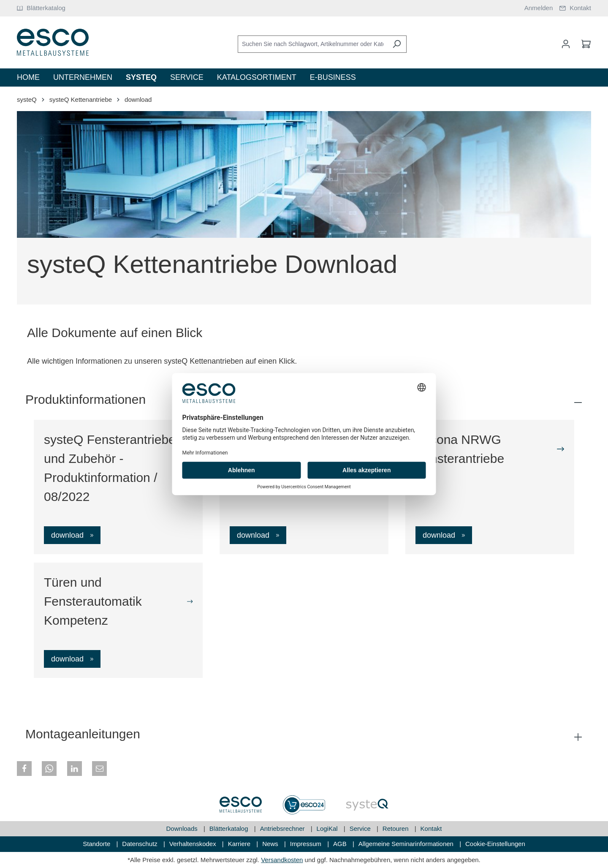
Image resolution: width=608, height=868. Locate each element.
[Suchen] (397, 44)
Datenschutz (141, 844)
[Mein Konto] (566, 44)
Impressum (307, 844)
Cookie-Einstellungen (495, 844)
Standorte (97, 844)
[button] (24, 769)
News (271, 844)
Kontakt (431, 829)
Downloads (183, 829)
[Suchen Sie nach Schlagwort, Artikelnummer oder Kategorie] (312, 44)
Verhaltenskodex (194, 844)
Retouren (396, 829)
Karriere (240, 844)
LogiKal (328, 829)
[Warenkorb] (584, 44)
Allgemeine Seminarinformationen (407, 844)
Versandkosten (282, 860)
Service (361, 829)
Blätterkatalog (230, 829)
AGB (341, 844)
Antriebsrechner (283, 829)
